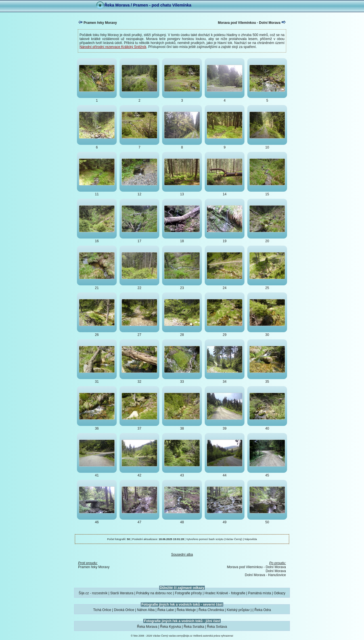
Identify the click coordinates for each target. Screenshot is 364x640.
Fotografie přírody (188, 593)
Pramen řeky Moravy (98, 23)
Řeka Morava (147, 627)
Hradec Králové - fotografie (225, 593)
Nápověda (251, 539)
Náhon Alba (146, 610)
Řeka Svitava (217, 627)
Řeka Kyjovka (171, 627)
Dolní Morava (276, 571)
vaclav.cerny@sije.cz (181, 636)
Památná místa (260, 593)
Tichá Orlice (102, 610)
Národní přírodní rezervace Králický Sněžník (113, 47)
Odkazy (280, 593)
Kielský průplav (238, 610)
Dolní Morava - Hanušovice (265, 575)
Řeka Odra (263, 610)
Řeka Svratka (194, 627)
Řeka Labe (166, 610)
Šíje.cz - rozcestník (93, 593)
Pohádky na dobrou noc (154, 593)
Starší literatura (122, 593)
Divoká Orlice (124, 610)
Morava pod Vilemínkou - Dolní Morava (252, 23)
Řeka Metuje (186, 610)
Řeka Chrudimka (211, 610)
